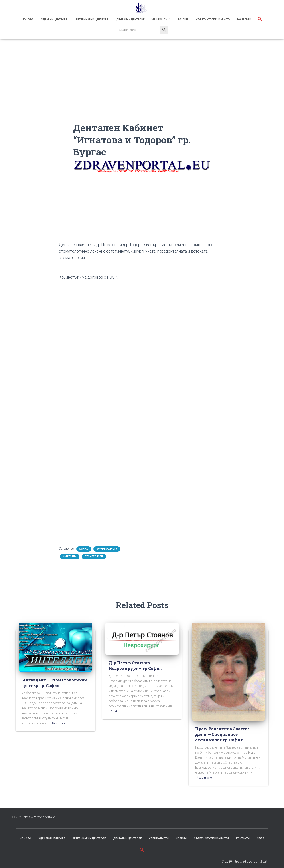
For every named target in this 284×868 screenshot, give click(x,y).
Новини (182, 19)
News (261, 838)
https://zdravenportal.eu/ (41, 817)
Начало (27, 19)
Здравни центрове (54, 20)
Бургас (84, 549)
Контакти (244, 19)
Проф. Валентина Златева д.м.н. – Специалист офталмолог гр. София (223, 734)
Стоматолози (94, 556)
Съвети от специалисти (213, 20)
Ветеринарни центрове (92, 20)
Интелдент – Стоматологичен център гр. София (55, 683)
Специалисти (161, 19)
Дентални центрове (130, 20)
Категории (70, 556)
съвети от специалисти (211, 838)
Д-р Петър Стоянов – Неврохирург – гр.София (135, 666)
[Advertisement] (142, 91)
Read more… (61, 723)
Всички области (107, 549)
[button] (260, 20)
